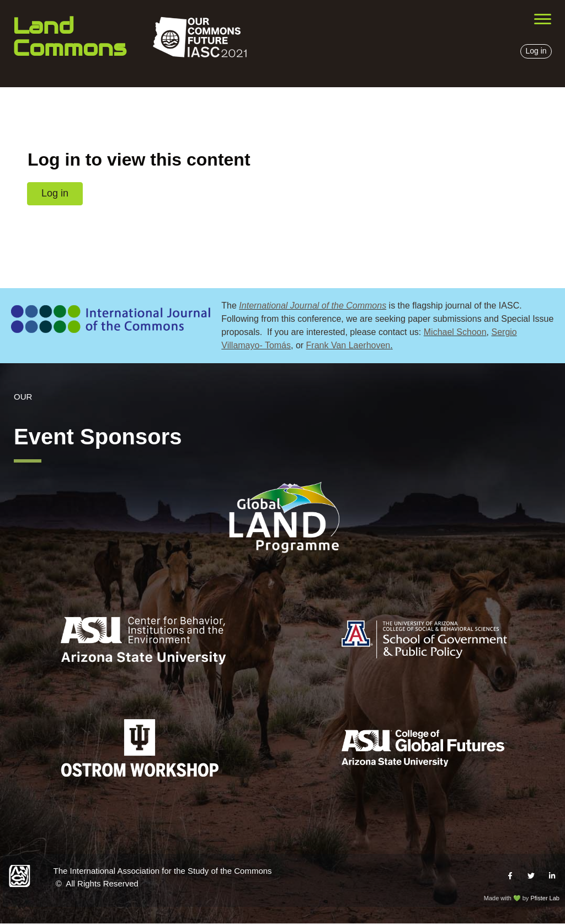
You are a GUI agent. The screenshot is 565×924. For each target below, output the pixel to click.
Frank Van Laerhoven (348, 345)
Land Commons (70, 37)
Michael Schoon (455, 332)
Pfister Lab (545, 898)
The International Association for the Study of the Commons (163, 871)
